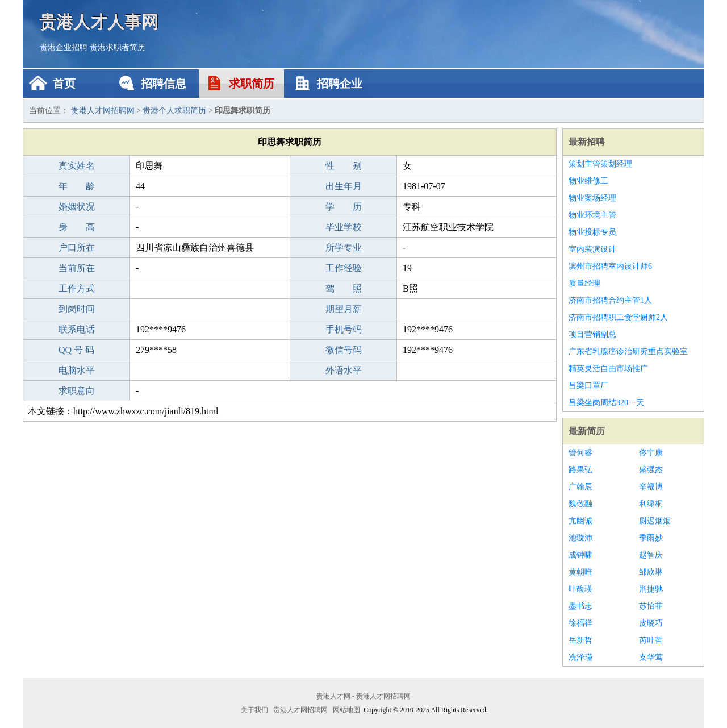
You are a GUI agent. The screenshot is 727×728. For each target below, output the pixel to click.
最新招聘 (587, 142)
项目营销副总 (592, 334)
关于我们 (254, 710)
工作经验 (344, 268)
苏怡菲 (651, 606)
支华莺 (651, 657)
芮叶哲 (651, 640)
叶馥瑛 (580, 589)
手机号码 (344, 329)
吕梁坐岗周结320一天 (606, 403)
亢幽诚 (580, 521)
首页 (64, 84)
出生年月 (344, 186)
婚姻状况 (77, 207)
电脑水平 (77, 370)
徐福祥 (580, 623)
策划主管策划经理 (600, 164)
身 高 (77, 227)
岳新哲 (580, 640)
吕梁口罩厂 (588, 386)
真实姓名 (77, 166)
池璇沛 (580, 538)
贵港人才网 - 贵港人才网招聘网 (363, 696)
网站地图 (346, 710)
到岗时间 (77, 309)
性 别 (344, 166)
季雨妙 (651, 538)
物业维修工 (588, 181)
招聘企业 (340, 84)
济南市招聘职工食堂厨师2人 (618, 317)
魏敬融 (580, 504)
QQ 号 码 (76, 350)
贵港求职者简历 (118, 47)
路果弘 (580, 470)
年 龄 (77, 186)
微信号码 (344, 350)
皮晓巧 (651, 623)
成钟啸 (580, 555)
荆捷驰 (651, 589)
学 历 (344, 207)
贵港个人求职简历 (174, 111)
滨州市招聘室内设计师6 (610, 266)
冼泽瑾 (580, 657)
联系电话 (77, 329)
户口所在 (77, 247)
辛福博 (651, 487)
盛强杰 (651, 470)
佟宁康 (651, 453)
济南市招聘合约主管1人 (610, 300)
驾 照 (344, 288)
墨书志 (580, 606)
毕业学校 (344, 227)
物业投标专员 (592, 232)
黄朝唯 (580, 572)
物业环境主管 (592, 215)
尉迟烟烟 (655, 521)
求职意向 (77, 391)
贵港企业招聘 (64, 47)
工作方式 (77, 288)
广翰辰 (580, 487)
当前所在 (77, 268)
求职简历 (252, 84)
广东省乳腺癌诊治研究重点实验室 (628, 351)
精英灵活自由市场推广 (608, 369)
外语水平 (344, 370)
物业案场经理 (592, 198)
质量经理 (584, 283)
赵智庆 (651, 555)
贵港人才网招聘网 (103, 111)
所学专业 (344, 247)
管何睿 (580, 453)
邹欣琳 (651, 572)
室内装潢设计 (592, 249)
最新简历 (587, 431)
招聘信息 (164, 84)
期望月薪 (344, 309)
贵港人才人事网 (99, 21)
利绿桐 (651, 504)
